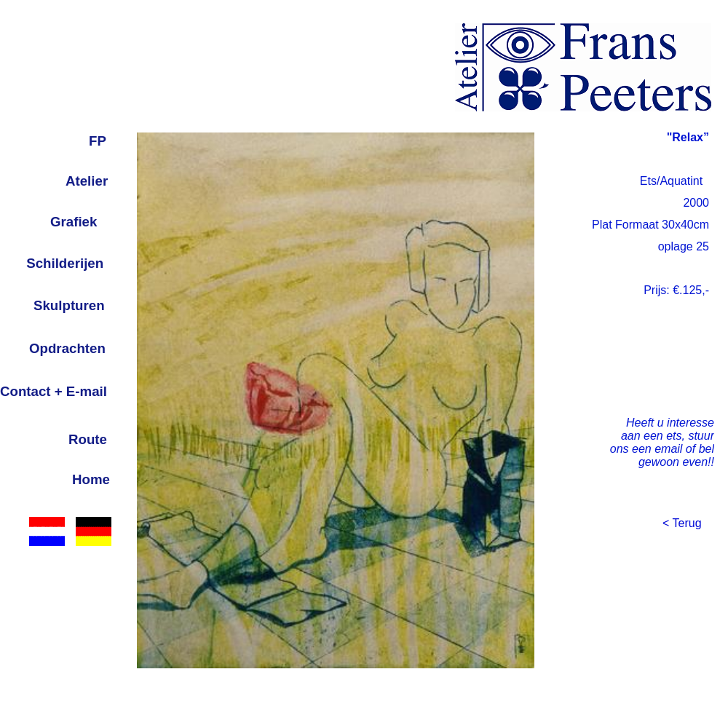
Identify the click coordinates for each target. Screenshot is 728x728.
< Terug (682, 523)
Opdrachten (67, 348)
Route (88, 439)
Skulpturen (69, 305)
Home (91, 479)
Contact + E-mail (54, 391)
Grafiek (74, 222)
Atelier (87, 181)
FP (98, 141)
